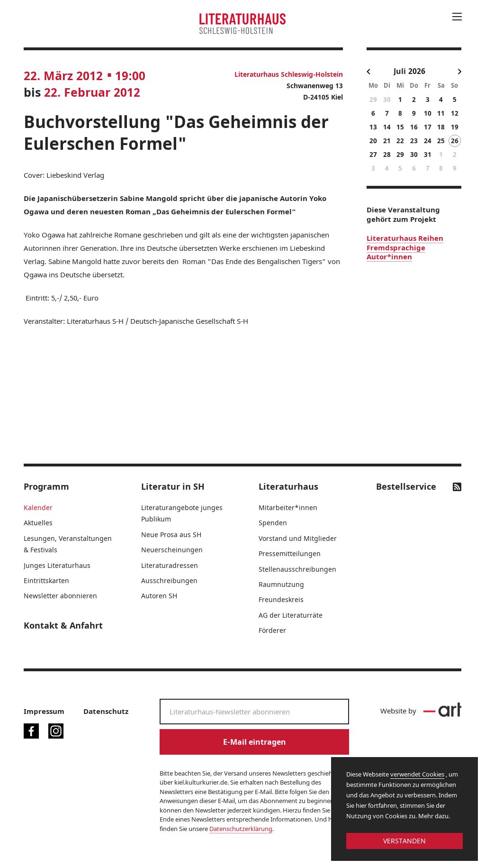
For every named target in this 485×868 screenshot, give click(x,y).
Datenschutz (106, 711)
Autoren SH (159, 596)
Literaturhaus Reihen (405, 238)
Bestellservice (406, 486)
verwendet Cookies (417, 774)
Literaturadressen (170, 565)
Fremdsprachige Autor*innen (396, 252)
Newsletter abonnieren (60, 596)
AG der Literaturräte (291, 615)
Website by (421, 711)
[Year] (421, 71)
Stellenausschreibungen (297, 569)
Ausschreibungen (169, 580)
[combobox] (400, 72)
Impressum (44, 711)
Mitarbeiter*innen (288, 507)
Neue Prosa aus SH (171, 535)
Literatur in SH (173, 486)
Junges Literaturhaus (57, 565)
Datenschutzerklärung (241, 829)
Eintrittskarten (46, 580)
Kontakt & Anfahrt (63, 625)
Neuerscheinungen (172, 550)
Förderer (272, 630)
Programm (46, 486)
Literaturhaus (288, 486)
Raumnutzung (281, 584)
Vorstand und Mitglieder (298, 538)
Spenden (273, 523)
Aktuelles (38, 523)
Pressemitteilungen (290, 553)
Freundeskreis (281, 599)
